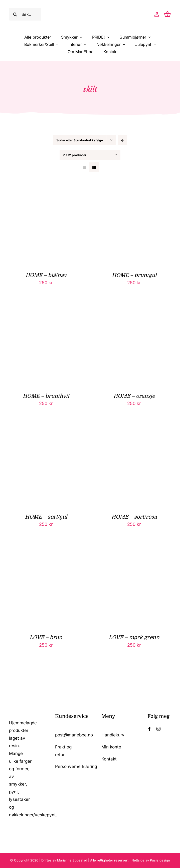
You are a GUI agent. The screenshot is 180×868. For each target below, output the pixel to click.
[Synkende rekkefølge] (123, 140)
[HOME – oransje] (134, 312)
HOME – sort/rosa (134, 517)
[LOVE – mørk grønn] (134, 554)
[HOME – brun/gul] (134, 191)
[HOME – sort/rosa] (134, 433)
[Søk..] (25, 14)
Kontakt (109, 759)
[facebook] (149, 729)
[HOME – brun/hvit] (46, 312)
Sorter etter (80, 140)
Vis (75, 155)
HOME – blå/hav (46, 275)
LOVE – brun (46, 637)
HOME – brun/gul (134, 275)
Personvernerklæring (76, 766)
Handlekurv (113, 735)
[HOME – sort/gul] (46, 433)
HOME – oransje (134, 396)
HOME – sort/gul (46, 517)
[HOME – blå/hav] (46, 191)
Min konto (111, 747)
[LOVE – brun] (46, 554)
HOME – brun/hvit (46, 396)
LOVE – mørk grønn (134, 637)
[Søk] (15, 14)
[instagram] (158, 729)
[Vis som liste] (94, 167)
